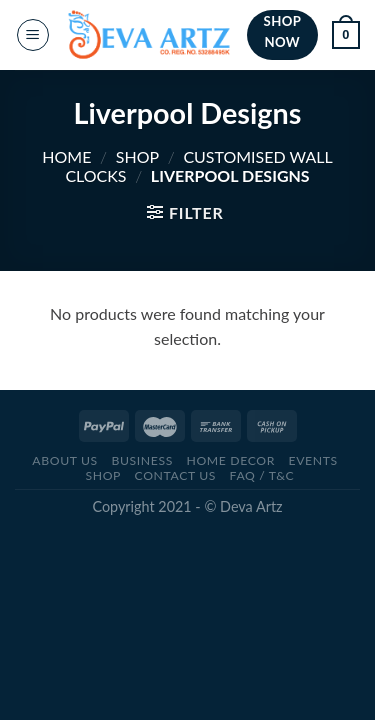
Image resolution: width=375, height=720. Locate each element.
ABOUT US (65, 460)
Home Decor (230, 460)
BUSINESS (142, 460)
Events (312, 460)
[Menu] (33, 35)
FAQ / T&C (262, 475)
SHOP (137, 156)
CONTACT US (175, 475)
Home (66, 156)
